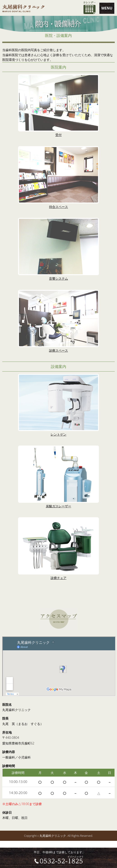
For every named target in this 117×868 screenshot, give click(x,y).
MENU (107, 8)
